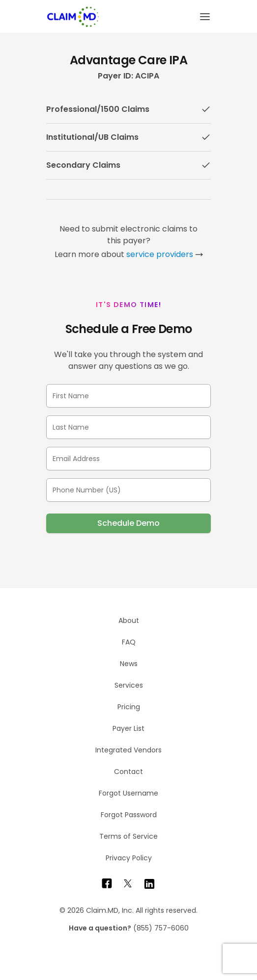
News (129, 664)
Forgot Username (128, 793)
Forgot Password (129, 815)
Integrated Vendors (128, 750)
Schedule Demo (128, 523)
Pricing (129, 707)
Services (129, 685)
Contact (128, 772)
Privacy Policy (129, 858)
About (129, 620)
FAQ (129, 642)
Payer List (128, 728)
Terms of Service (128, 836)
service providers (160, 254)
